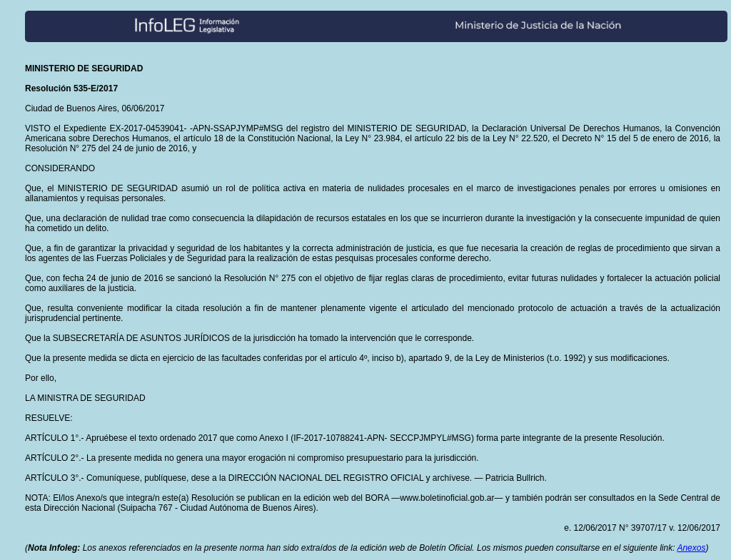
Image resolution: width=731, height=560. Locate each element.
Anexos (691, 548)
